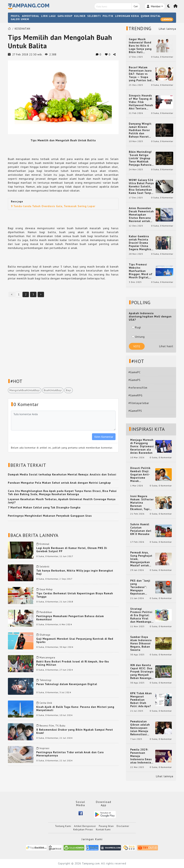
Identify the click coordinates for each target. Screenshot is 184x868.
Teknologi (45, 680)
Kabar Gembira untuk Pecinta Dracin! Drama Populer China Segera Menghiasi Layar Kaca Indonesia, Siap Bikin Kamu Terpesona (141, 243)
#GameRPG (135, 395)
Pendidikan (46, 612)
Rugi (136, 327)
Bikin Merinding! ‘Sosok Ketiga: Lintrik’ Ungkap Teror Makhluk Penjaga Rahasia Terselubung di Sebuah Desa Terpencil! (140, 158)
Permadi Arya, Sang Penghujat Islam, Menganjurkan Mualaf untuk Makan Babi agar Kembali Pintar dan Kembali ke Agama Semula (142, 559)
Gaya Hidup (46, 589)
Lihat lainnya (167, 29)
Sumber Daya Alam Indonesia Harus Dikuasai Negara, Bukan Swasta (141, 643)
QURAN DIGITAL (151, 16)
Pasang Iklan (106, 826)
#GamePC (134, 372)
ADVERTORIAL (31, 16)
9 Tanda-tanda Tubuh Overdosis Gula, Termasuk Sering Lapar (53, 206)
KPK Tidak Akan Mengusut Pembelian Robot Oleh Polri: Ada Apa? (141, 700)
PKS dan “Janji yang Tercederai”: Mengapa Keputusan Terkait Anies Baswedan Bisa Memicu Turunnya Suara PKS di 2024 (142, 587)
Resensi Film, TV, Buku (52, 726)
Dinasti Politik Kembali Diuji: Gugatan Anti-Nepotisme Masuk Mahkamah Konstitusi (140, 475)
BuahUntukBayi (53, 390)
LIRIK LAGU (48, 16)
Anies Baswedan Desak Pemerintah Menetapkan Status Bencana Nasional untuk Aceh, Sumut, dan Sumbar (141, 215)
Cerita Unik (46, 703)
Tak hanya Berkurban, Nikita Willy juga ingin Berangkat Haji (75, 572)
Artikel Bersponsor (85, 826)
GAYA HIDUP (65, 16)
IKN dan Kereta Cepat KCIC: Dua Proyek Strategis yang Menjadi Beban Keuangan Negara (142, 672)
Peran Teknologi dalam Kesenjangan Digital (67, 684)
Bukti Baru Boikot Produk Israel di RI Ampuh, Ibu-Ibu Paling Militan (73, 663)
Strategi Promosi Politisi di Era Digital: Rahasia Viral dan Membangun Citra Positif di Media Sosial (142, 615)
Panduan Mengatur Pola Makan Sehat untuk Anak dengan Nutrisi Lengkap (59, 483)
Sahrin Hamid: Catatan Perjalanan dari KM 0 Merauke (141, 529)
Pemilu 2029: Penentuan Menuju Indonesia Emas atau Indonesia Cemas (141, 756)
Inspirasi (44, 748)
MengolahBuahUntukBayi (25, 390)
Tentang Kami (63, 826)
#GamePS (134, 380)
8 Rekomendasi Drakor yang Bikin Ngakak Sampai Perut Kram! (75, 731)
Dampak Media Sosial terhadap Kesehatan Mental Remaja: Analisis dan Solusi (62, 474)
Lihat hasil (166, 346)
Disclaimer (123, 826)
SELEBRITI (94, 16)
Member (154, 6)
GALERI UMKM (20, 19)
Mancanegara (47, 658)
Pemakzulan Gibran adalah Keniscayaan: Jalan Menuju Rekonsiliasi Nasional (140, 728)
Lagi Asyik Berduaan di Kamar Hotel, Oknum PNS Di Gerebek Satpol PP (72, 550)
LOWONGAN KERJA (127, 16)
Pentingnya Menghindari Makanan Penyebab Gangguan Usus (50, 516)
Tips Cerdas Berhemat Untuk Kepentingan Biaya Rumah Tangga (75, 595)
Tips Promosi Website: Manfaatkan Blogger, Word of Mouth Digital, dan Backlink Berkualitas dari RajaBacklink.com (141, 271)
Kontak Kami (103, 830)
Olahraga (45, 635)
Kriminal (44, 544)
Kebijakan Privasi (83, 830)
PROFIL (15, 16)
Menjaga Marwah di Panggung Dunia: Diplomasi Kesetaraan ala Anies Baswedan (142, 446)
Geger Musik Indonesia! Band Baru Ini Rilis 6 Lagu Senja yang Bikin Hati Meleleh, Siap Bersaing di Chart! (141, 46)
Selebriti (44, 567)
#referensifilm (138, 388)
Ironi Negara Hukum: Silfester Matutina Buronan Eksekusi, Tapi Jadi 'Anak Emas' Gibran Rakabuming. (142, 503)
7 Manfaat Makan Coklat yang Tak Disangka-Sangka (44, 507)
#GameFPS (135, 411)
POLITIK (108, 16)
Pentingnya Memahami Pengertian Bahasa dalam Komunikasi (70, 618)
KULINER (80, 16)
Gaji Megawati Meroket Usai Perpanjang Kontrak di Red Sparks (75, 640)
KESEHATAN (22, 29)
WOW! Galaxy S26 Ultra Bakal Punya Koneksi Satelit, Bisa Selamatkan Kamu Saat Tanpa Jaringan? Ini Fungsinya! (141, 187)
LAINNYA (167, 19)
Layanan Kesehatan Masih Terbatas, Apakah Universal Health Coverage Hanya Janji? (62, 501)
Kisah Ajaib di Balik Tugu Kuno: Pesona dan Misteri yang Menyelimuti (75, 708)
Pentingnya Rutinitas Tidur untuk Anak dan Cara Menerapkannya (70, 754)
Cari (136, 6)
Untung (138, 337)
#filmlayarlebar (139, 403)
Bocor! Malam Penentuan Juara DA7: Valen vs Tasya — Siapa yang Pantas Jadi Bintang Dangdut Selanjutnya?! (141, 74)
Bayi (69, 390)
